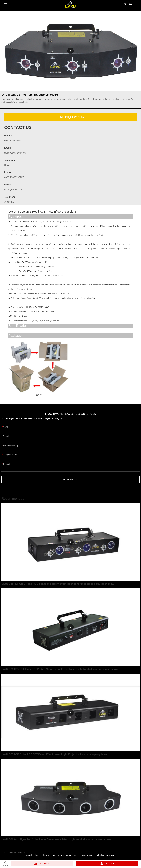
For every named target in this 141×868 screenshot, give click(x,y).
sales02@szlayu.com (15, 153)
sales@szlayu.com (14, 190)
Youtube (22, 853)
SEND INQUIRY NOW (70, 117)
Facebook (12, 853)
